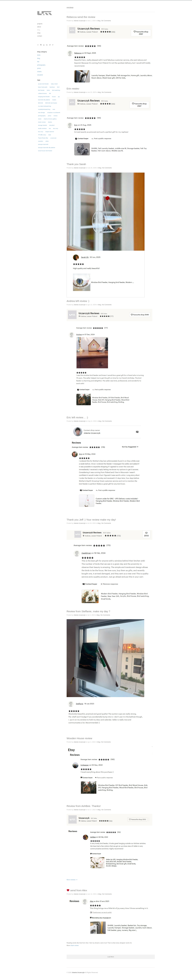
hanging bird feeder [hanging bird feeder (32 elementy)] (44, 97)
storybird (40, 75)
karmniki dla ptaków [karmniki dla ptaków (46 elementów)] (44, 100)
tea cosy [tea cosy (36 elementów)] (56, 128)
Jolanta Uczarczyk (80, 21)
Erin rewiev (73, 89)
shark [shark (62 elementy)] (40, 119)
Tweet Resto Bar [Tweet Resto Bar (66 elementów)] (43, 138)
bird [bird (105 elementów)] (58, 87)
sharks (39, 72)
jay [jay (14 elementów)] (59, 97)
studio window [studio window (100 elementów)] (42, 128)
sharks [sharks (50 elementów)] (50, 122)
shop (39, 33)
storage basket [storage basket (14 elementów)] (42, 125)
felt (38, 62)
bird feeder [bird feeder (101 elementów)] (41, 90)
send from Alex (77, 890)
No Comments (106, 21)
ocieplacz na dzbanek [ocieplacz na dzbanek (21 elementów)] (54, 113)
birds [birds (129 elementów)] (48, 90)
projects (40, 24)
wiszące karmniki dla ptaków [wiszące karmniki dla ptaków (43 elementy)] (47, 148)
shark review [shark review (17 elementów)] (42, 122)
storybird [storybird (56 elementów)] (52, 125)
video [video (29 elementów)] (47, 141)
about (39, 27)
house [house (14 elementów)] (54, 97)
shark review (74, 945)
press (39, 68)
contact (40, 36)
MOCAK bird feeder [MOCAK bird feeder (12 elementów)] (51, 103)
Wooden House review (79, 738)
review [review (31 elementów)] (55, 116)
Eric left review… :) (77, 417)
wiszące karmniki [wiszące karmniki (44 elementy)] (43, 144)
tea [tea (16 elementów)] (50, 128)
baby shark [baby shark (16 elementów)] (54, 84)
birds (39, 55)
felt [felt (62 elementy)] (50, 93)
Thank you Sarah (76, 164)
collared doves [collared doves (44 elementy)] (42, 93)
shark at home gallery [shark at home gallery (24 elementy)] (50, 119)
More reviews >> (109, 847)
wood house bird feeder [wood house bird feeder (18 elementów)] (45, 151)
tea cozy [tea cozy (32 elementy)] (41, 132)
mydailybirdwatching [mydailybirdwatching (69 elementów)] (44, 109)
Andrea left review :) (78, 301)
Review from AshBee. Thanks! (84, 806)
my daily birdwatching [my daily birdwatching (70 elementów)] (45, 106)
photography (41, 65)
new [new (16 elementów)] (54, 109)
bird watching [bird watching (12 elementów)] (56, 90)
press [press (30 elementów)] (50, 116)
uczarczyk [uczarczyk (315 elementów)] (53, 138)
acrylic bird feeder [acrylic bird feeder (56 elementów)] (43, 84)
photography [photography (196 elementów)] (42, 116)
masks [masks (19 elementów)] (54, 100)
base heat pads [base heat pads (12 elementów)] (43, 87)
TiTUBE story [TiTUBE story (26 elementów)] (42, 135)
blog (39, 30)
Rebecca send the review (81, 17)
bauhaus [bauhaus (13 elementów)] (52, 87)
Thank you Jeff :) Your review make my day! (91, 520)
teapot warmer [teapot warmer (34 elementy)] (50, 132)
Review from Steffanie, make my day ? (88, 611)
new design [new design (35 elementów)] (42, 113)
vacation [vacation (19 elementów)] (41, 141)
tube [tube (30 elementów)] (50, 135)
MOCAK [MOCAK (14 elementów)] (41, 103)
